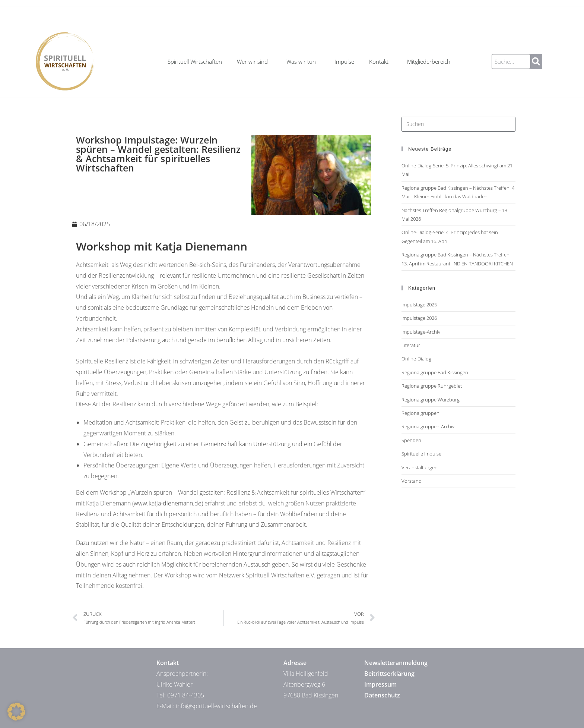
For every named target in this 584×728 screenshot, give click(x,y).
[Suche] (536, 62)
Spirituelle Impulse (421, 454)
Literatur (411, 345)
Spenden (411, 440)
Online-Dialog (416, 359)
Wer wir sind (254, 62)
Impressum (380, 684)
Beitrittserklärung (389, 674)
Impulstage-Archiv (421, 332)
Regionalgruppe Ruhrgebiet (432, 386)
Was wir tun (303, 62)
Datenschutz (382, 695)
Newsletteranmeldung (396, 663)
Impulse (344, 62)
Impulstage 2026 (419, 318)
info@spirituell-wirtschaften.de (216, 706)
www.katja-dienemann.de (168, 503)
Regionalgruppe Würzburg (431, 400)
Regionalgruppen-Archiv (428, 426)
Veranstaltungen (420, 467)
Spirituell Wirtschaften (195, 62)
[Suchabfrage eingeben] (458, 124)
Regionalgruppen (420, 413)
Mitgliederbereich (429, 62)
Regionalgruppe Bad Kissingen (435, 372)
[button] (16, 712)
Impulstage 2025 (419, 305)
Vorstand (412, 481)
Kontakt (381, 62)
